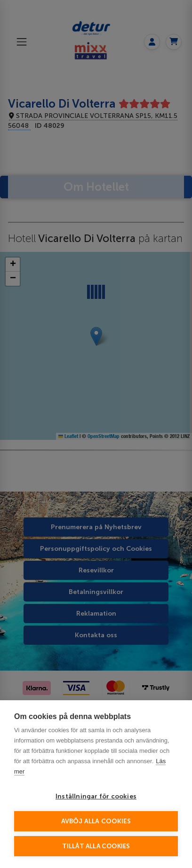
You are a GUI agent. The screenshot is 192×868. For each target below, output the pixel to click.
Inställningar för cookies (96, 796)
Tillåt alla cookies (96, 846)
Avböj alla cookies (96, 821)
